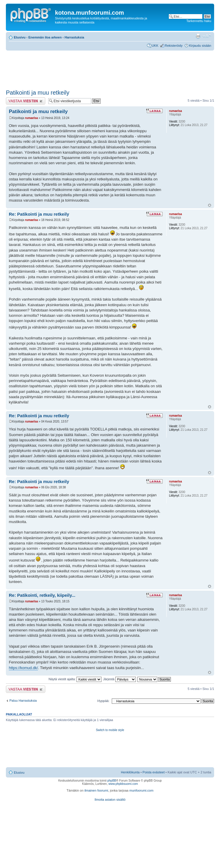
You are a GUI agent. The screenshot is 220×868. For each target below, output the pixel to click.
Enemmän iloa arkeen (45, 37)
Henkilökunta (130, 772)
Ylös (210, 205)
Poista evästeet (154, 772)
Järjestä (119, 679)
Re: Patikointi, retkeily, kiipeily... (42, 595)
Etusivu (20, 37)
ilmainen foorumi (96, 790)
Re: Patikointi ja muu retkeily (39, 214)
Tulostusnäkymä (198, 36)
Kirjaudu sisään (200, 46)
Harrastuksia (74, 37)
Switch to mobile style (110, 730)
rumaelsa (31, 118)
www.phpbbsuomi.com (123, 784)
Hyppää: (103, 701)
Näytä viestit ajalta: (75, 679)
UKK (155, 46)
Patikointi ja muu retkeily (38, 93)
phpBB (112, 781)
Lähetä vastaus (26, 101)
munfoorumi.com (141, 790)
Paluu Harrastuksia (23, 701)
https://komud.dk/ (23, 668)
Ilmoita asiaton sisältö (110, 800)
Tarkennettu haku (199, 21)
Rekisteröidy (174, 46)
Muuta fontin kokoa (207, 36)
